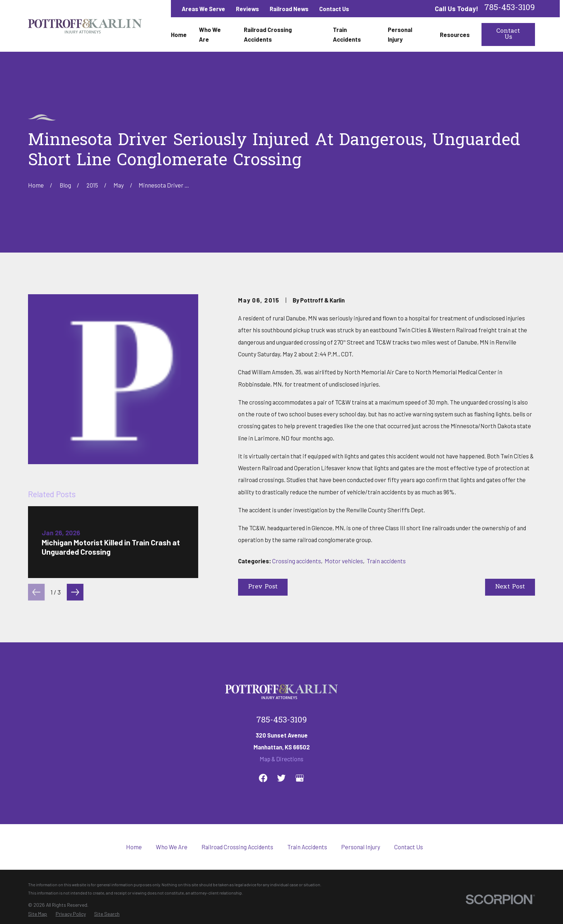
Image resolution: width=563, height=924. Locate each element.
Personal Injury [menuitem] (400, 34)
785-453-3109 (510, 8)
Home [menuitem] (179, 34)
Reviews (247, 9)
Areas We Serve (203, 9)
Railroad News (289, 9)
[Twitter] (281, 778)
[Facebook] (263, 778)
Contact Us (334, 9)
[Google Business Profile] (300, 778)
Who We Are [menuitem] (210, 34)
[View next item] (75, 592)
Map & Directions (281, 759)
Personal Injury (361, 847)
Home (134, 847)
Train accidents (386, 561)
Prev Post (263, 587)
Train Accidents (307, 847)
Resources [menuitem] (455, 34)
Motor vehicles (344, 561)
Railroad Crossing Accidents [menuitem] (268, 34)
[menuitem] (38, 914)
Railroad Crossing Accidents (237, 847)
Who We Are (172, 847)
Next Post (510, 587)
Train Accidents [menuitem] (347, 34)
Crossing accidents (297, 561)
